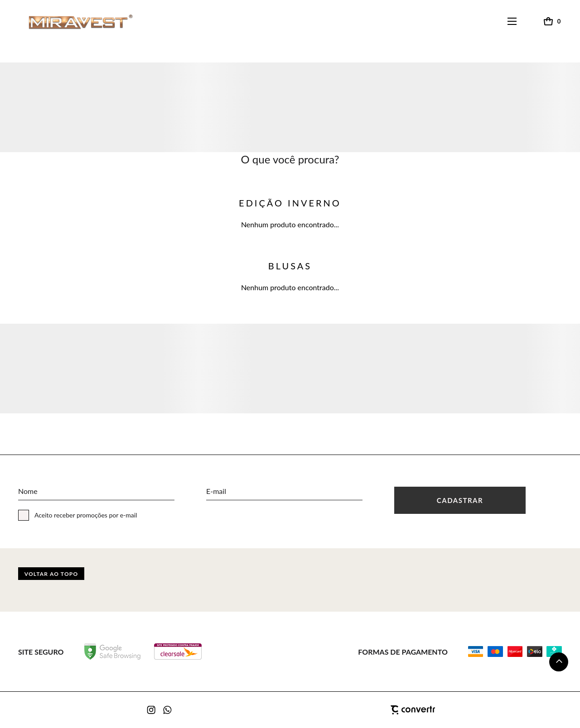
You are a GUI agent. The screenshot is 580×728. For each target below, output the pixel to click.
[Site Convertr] (367, 710)
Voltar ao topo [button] (51, 574)
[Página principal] (72, 22)
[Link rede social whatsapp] (168, 710)
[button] (559, 662)
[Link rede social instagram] (152, 710)
